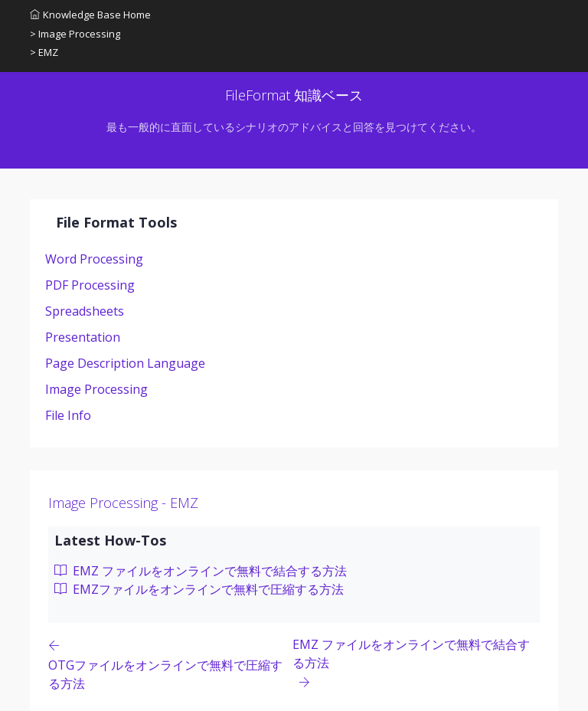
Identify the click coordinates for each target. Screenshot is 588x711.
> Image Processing (75, 34)
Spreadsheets (85, 311)
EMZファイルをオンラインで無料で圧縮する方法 (199, 589)
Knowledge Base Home (90, 15)
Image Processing (96, 389)
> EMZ (44, 52)
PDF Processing (90, 285)
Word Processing (94, 259)
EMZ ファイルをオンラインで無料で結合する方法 (201, 571)
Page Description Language (125, 363)
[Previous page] (170, 664)
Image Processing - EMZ (123, 503)
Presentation (83, 337)
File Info (68, 415)
